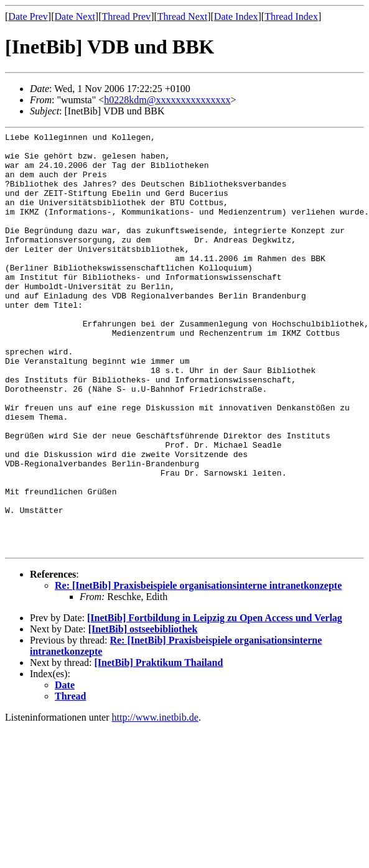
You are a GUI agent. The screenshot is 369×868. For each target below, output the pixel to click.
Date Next (75, 16)
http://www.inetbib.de (155, 801)
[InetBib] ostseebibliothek (143, 713)
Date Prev (28, 16)
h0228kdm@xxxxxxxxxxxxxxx (167, 100)
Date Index (236, 16)
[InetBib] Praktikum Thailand (159, 746)
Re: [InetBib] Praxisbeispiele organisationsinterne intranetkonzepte (198, 669)
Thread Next (182, 16)
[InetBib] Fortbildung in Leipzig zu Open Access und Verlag (215, 702)
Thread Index (291, 16)
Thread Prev (126, 16)
